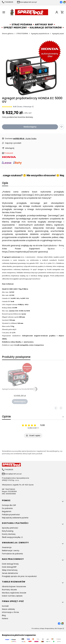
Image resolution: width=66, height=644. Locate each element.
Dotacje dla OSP (9, 505)
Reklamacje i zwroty (11, 551)
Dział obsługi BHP (9, 567)
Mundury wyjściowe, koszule (14, 593)
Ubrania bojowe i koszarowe (14, 586)
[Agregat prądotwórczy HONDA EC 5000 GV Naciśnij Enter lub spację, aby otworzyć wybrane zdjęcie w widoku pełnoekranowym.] (33, 68)
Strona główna (8, 34)
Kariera (5, 618)
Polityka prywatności (11, 515)
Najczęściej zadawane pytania (15, 518)
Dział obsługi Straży (10, 564)
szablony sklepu (39, 628)
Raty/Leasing (8, 531)
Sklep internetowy (10, 570)
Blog (4, 615)
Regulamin (7, 511)
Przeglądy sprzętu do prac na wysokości (19, 576)
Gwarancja (7, 547)
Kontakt (5, 606)
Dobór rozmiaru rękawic (12, 596)
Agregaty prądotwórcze (40, 34)
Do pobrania (7, 508)
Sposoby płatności (10, 528)
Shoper (60, 628)
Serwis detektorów (10, 573)
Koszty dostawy (9, 534)
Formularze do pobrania (12, 554)
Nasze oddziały (8, 609)
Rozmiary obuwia (9, 590)
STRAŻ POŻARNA (22, 34)
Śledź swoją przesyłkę (11, 537)
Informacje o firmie (10, 612)
